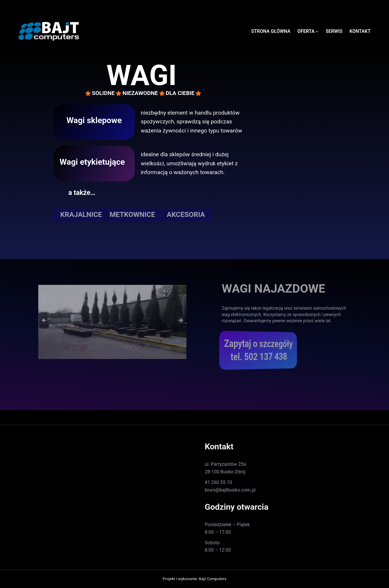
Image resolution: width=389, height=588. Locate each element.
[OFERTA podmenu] (317, 31)
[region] (112, 320)
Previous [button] (58, 318)
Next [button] (166, 318)
